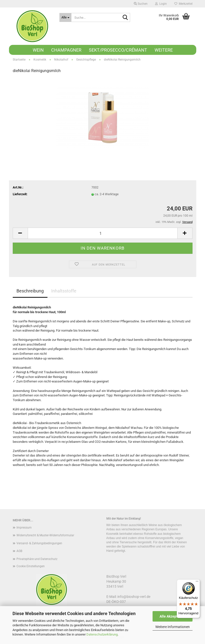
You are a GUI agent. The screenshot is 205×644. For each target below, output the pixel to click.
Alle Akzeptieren (173, 616)
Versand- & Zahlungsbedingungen (39, 543)
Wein (38, 50)
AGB (19, 551)
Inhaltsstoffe (64, 291)
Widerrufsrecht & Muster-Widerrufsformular (45, 535)
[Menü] (197, 582)
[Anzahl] (103, 233)
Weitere (164, 50)
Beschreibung (30, 291)
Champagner (66, 50)
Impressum (24, 528)
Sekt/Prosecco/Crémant (118, 50)
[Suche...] (65, 17)
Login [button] (161, 4)
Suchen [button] (141, 4)
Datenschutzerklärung (102, 634)
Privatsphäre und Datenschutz (37, 559)
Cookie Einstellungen (31, 566)
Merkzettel (183, 4)
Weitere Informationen (173, 627)
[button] (20, 233)
